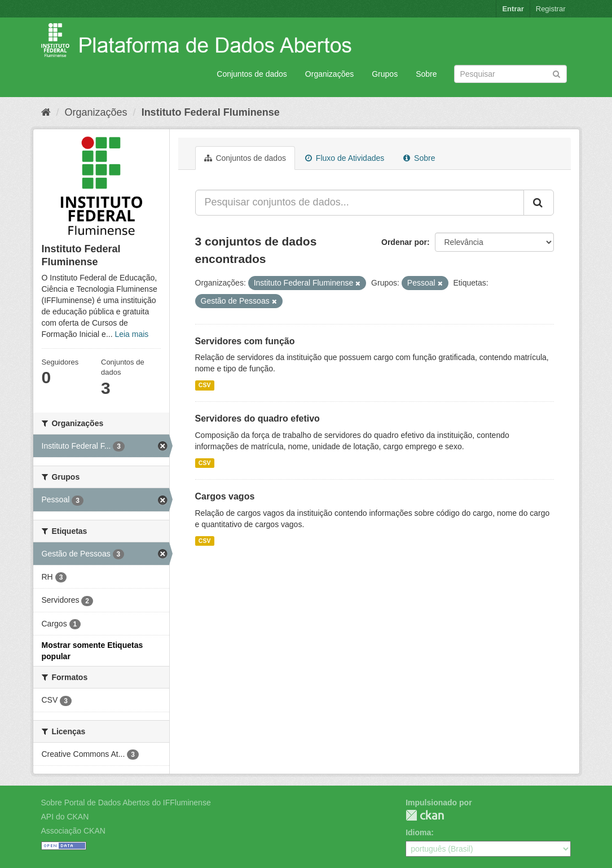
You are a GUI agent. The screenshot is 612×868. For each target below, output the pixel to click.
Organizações (329, 74)
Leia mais (131, 334)
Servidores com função (245, 341)
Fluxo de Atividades (345, 158)
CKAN (425, 815)
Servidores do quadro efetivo (257, 418)
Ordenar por (404, 242)
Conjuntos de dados (252, 74)
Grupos (385, 74)
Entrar (513, 9)
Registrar (551, 9)
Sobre (426, 74)
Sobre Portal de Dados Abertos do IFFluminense (126, 803)
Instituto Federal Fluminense (211, 112)
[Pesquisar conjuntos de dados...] (360, 203)
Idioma (418, 832)
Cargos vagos (225, 496)
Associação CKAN (73, 831)
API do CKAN (65, 817)
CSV (205, 385)
